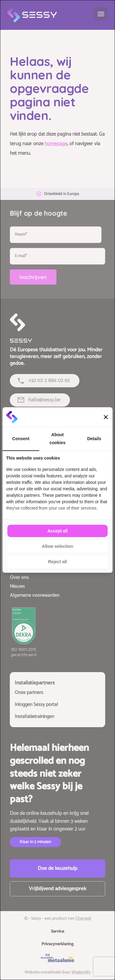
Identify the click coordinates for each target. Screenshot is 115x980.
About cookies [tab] (57, 438)
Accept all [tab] (57, 531)
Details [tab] (94, 439)
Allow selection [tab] (58, 546)
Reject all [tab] (57, 562)
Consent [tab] (21, 439)
